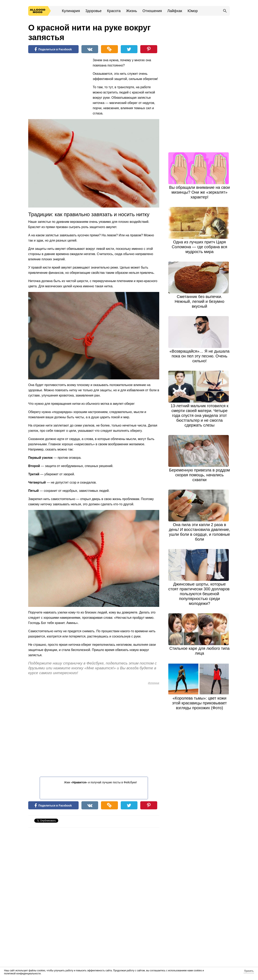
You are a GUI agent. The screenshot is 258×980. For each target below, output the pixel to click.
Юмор (193, 11)
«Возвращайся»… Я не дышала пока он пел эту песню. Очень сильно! (199, 356)
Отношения (152, 11)
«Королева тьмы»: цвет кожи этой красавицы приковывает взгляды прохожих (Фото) (199, 703)
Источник (154, 683)
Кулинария (71, 11)
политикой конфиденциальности (22, 974)
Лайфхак (175, 11)
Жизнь (131, 11)
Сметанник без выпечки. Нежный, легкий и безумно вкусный (199, 301)
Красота (114, 11)
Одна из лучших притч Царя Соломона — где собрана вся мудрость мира (199, 247)
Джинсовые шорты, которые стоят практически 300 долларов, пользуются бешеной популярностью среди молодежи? (199, 594)
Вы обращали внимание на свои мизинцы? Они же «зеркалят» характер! (199, 192)
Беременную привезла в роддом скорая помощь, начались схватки (200, 475)
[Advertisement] (58, 84)
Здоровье (93, 11)
